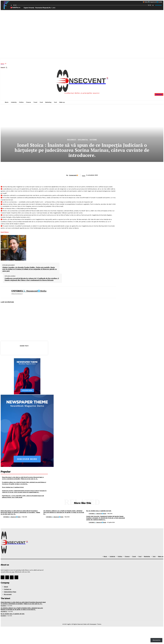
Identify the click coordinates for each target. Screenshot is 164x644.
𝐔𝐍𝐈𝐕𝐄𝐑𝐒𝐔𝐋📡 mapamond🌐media (29, 291)
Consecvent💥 (74, 175)
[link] (5, 232)
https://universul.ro (17, 294)
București (72, 140)
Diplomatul (83, 140)
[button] (4, 67)
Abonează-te (156, 640)
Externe (93, 140)
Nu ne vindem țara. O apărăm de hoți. (13, 487)
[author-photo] (2, 517)
